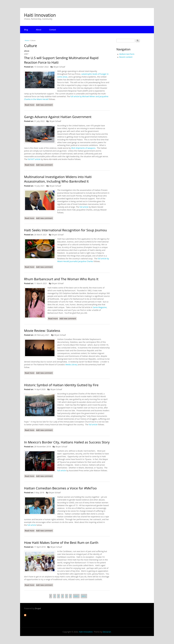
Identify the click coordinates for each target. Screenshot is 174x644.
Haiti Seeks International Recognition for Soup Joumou (65, 230)
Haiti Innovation (40, 15)
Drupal (38, 608)
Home (27, 40)
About (39, 30)
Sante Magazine (100, 307)
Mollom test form (127, 54)
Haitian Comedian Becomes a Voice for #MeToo (60, 488)
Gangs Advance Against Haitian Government (58, 117)
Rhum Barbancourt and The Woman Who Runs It (61, 279)
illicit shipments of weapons (83, 148)
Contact (53, 30)
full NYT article (34, 159)
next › (76, 596)
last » (84, 596)
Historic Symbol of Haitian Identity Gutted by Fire (61, 385)
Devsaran (107, 632)
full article (84, 207)
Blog (26, 30)
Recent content (126, 57)
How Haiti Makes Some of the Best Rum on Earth (61, 543)
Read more (30, 105)
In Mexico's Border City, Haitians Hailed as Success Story (67, 442)
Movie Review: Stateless (42, 331)
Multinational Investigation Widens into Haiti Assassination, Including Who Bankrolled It (58, 179)
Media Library (71, 364)
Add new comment (44, 105)
